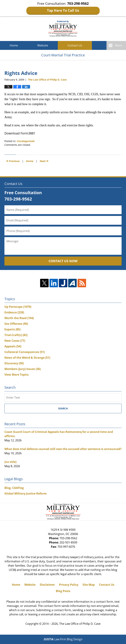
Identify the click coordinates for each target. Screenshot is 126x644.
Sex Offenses (16, 324)
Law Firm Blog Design (63, 639)
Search (63, 408)
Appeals (13, 346)
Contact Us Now (63, 261)
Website (43, 45)
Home (14, 45)
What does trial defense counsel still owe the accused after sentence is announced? (63, 449)
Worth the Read (19, 318)
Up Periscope (18, 307)
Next (44, 161)
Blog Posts (63, 591)
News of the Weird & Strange (27, 358)
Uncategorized (26, 141)
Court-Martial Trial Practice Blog (63, 29)
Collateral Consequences (25, 352)
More (119, 45)
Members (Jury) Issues (23, 369)
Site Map (89, 585)
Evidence (14, 312)
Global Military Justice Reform (26, 493)
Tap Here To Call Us (63, 10)
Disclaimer (47, 585)
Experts (12, 329)
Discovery (14, 363)
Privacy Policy (69, 585)
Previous (13, 161)
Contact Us (75, 45)
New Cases (15, 341)
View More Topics (17, 375)
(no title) (10, 462)
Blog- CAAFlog (14, 488)
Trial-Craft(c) (16, 335)
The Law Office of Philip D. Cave (80, 624)
